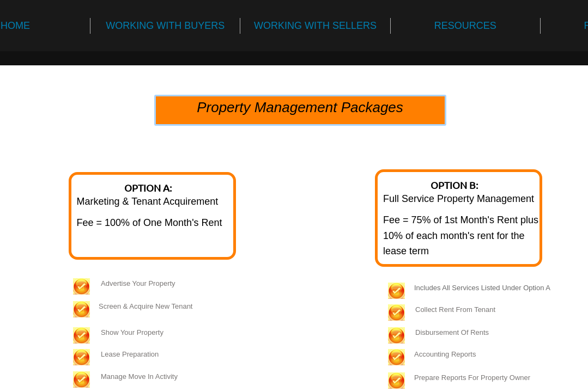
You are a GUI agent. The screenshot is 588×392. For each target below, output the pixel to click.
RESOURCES (465, 26)
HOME (15, 26)
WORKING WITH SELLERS (315, 26)
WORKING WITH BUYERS (165, 26)
